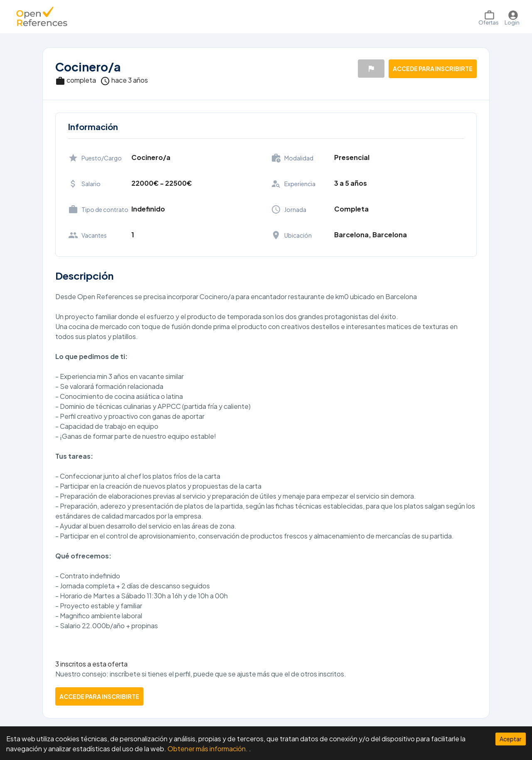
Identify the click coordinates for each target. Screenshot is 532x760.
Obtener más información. (208, 749)
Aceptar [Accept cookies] (511, 739)
